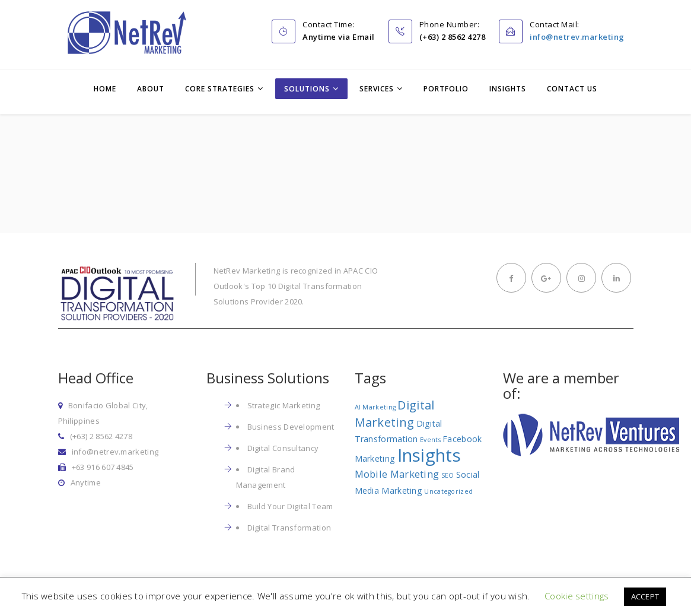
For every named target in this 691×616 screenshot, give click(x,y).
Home (105, 89)
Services (377, 89)
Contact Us (572, 89)
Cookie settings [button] (577, 596)
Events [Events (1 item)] (430, 440)
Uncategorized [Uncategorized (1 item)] (448, 491)
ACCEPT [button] (645, 596)
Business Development (291, 427)
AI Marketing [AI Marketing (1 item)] (375, 407)
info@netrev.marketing (577, 37)
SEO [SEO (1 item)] (448, 475)
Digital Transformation (289, 528)
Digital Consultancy (283, 448)
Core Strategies (220, 89)
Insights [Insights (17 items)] (429, 455)
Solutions (307, 89)
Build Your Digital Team (290, 506)
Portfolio (446, 89)
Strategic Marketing (284, 405)
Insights (508, 89)
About (151, 89)
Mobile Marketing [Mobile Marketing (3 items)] (397, 474)
